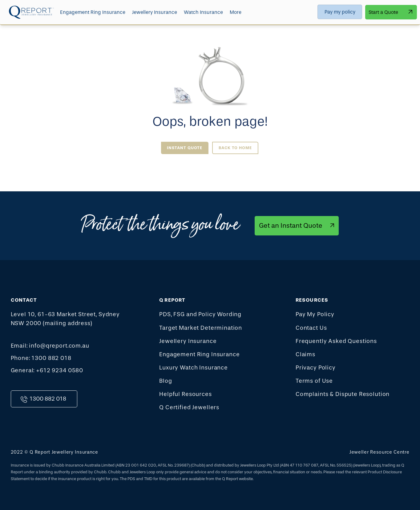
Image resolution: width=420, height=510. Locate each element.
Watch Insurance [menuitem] (203, 12)
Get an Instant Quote (291, 225)
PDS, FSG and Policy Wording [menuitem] (200, 314)
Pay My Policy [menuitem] (315, 314)
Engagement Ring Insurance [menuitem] (93, 12)
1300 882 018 (48, 399)
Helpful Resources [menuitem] (185, 394)
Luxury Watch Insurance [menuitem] (194, 368)
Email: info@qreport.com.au (50, 346)
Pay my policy (340, 12)
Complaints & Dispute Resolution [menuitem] (343, 394)
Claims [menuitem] (305, 354)
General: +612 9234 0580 (47, 370)
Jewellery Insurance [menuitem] (155, 12)
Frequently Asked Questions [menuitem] (336, 341)
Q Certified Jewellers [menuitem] (189, 407)
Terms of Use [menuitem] (314, 381)
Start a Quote (383, 12)
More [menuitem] (236, 12)
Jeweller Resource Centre (380, 452)
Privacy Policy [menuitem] (316, 368)
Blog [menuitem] (166, 381)
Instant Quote (185, 148)
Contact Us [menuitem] (311, 328)
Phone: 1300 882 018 (41, 358)
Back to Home (235, 148)
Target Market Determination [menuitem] (201, 328)
